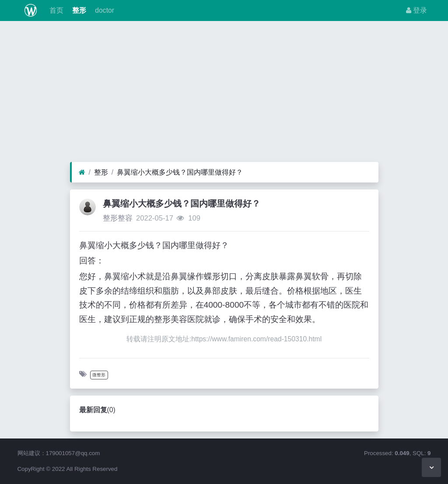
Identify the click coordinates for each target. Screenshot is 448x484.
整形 (78, 10)
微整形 (99, 375)
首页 (55, 10)
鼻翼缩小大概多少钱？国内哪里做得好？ (180, 172)
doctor (104, 10)
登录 (416, 10)
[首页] (82, 172)
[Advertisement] (224, 94)
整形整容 (118, 218)
